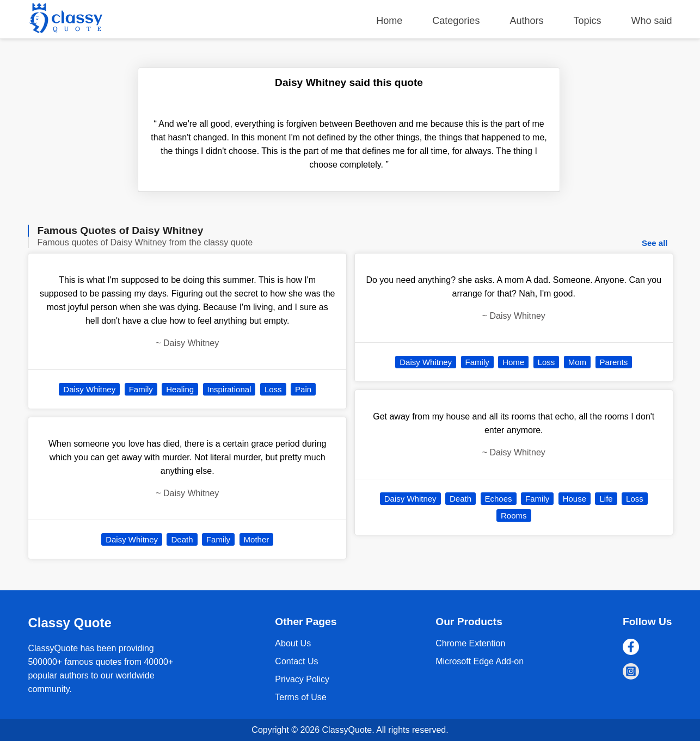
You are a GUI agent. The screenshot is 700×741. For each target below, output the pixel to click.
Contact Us (296, 661)
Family (141, 389)
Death (182, 539)
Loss (273, 389)
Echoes (499, 499)
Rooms (514, 515)
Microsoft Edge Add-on (480, 661)
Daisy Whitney (89, 389)
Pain (303, 389)
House (575, 499)
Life (606, 499)
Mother (257, 539)
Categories (456, 21)
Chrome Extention (470, 643)
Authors (526, 21)
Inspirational (229, 389)
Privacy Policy (302, 679)
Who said (652, 21)
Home (389, 21)
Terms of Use (300, 697)
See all (655, 243)
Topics (587, 21)
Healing (180, 389)
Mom (577, 362)
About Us (293, 643)
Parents (614, 362)
